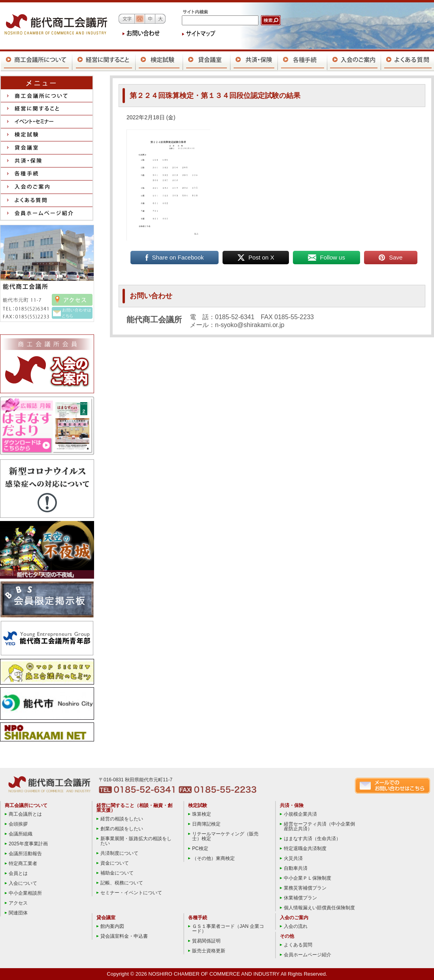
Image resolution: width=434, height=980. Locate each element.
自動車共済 (296, 868)
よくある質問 (298, 945)
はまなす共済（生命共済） (312, 839)
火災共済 (293, 858)
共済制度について (119, 853)
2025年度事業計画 (28, 844)
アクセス (18, 903)
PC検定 (200, 848)
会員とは (18, 873)
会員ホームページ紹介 (308, 955)
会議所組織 (21, 834)
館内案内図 (112, 926)
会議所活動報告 (25, 854)
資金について (115, 863)
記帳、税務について (122, 883)
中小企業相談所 (25, 893)
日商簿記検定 (206, 824)
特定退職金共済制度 (305, 848)
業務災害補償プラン (305, 888)
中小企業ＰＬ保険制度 (308, 878)
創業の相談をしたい (122, 829)
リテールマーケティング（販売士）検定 (225, 836)
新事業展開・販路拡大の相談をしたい (136, 841)
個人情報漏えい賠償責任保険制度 (319, 908)
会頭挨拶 (18, 824)
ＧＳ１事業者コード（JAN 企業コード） (228, 929)
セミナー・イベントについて (131, 893)
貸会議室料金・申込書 (124, 936)
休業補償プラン (300, 898)
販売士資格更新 (209, 951)
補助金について (117, 873)
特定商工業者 (23, 863)
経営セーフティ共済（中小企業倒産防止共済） (319, 826)
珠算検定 (202, 814)
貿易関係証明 (206, 941)
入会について (23, 883)
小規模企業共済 (300, 814)
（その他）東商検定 (213, 858)
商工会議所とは (25, 814)
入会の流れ (296, 926)
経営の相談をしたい (122, 819)
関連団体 (18, 913)
